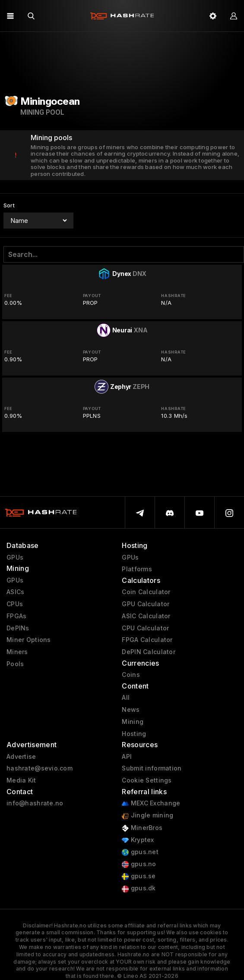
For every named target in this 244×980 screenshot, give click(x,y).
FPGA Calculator (147, 640)
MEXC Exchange (151, 803)
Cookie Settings (147, 780)
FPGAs (16, 616)
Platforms (137, 569)
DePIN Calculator (148, 652)
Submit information (152, 768)
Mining (133, 722)
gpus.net (140, 852)
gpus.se (139, 876)
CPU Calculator (145, 628)
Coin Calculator (146, 592)
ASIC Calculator (146, 616)
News (131, 710)
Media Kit (21, 780)
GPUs (15, 557)
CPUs (15, 604)
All (126, 698)
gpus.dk (139, 888)
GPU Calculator (146, 604)
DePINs (18, 628)
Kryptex (138, 840)
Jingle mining (147, 816)
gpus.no (139, 864)
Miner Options (29, 640)
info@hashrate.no (35, 803)
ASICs (15, 592)
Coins (131, 675)
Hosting (134, 734)
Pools (15, 664)
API (127, 757)
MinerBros (142, 828)
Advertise (21, 757)
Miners (17, 652)
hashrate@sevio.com (40, 768)
